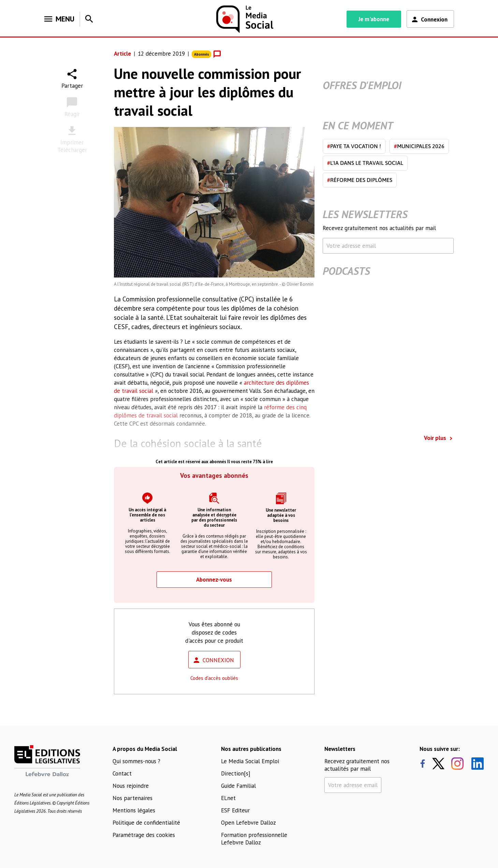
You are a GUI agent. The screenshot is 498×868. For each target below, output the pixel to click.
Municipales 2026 (419, 146)
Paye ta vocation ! (354, 146)
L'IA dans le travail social (365, 163)
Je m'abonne (374, 19)
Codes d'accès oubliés (214, 678)
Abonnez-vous (214, 580)
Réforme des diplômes (360, 180)
